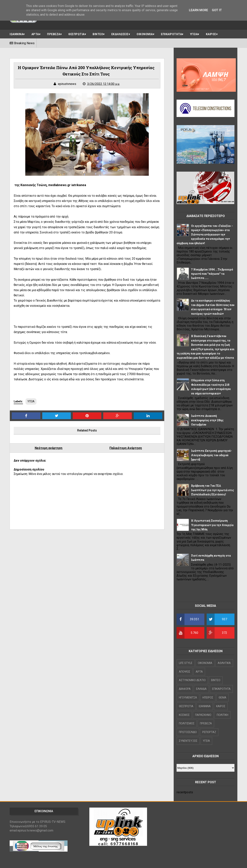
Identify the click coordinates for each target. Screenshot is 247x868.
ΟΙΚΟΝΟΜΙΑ (145, 34)
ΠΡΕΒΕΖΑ (54, 34)
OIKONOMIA (205, 663)
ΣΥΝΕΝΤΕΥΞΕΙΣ (188, 741)
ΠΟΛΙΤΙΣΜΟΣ (187, 723)
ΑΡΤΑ (35, 34)
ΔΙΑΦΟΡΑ (185, 689)
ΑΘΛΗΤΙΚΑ (224, 663)
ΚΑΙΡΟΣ (211, 34)
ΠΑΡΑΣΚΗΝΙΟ (203, 715)
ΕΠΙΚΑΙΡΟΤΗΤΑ (171, 34)
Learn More (198, 10)
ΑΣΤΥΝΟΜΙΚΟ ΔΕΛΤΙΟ (192, 680)
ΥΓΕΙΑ (194, 34)
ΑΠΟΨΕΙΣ (185, 672)
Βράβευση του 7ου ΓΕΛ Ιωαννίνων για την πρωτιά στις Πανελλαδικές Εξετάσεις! (212, 490)
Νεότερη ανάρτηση (49, 448)
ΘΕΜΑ (222, 698)
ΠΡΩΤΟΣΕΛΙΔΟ (188, 732)
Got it (217, 10)
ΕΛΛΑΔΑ (201, 689)
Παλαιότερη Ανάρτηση (126, 448)
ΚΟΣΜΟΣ (184, 715)
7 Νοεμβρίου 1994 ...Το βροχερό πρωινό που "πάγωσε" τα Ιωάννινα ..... (212, 274)
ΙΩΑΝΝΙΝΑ (16, 34)
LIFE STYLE (186, 663)
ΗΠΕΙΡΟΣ (208, 698)
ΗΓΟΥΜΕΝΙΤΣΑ (188, 698)
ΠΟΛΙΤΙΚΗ (222, 715)
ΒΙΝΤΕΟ (98, 34)
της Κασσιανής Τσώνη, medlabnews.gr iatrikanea (50, 185)
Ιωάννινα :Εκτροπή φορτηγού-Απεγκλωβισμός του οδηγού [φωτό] (211, 455)
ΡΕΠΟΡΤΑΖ (209, 732)
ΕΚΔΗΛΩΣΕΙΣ (120, 34)
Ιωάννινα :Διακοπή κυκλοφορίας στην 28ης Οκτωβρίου (207, 420)
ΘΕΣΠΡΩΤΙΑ (76, 34)
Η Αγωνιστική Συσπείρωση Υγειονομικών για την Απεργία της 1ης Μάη (212, 525)
